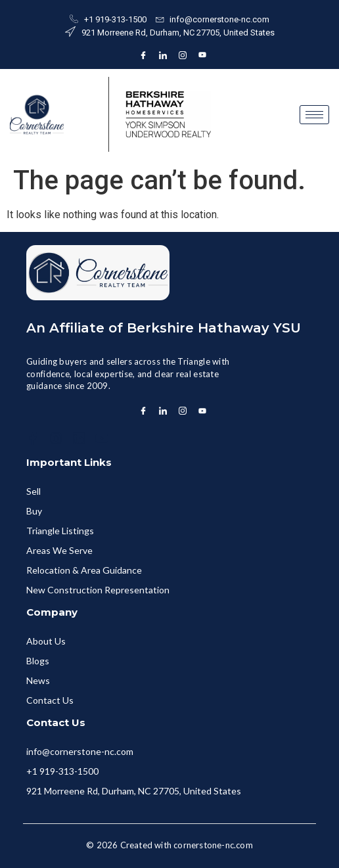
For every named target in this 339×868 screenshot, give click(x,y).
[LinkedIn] (163, 55)
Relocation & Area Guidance (84, 570)
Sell (34, 491)
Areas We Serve (59, 550)
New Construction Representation (98, 590)
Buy (34, 511)
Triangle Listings (60, 531)
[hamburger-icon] (314, 115)
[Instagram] (183, 55)
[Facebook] (143, 55)
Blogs (38, 661)
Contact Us (50, 700)
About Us (46, 641)
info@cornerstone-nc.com (80, 751)
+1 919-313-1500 (62, 771)
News (38, 680)
